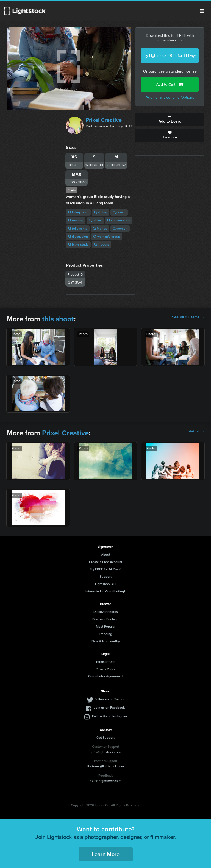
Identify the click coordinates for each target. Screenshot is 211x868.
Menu (202, 11)
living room (78, 212)
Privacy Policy (106, 669)
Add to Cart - (170, 84)
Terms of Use (105, 662)
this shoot (58, 319)
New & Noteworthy (106, 641)
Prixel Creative (104, 120)
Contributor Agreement (105, 676)
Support (106, 577)
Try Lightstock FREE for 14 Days (170, 56)
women (120, 229)
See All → (196, 431)
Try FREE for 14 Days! (105, 569)
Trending (105, 634)
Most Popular (106, 627)
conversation (119, 220)
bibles (95, 220)
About (106, 555)
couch (119, 212)
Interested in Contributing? (105, 591)
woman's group (107, 237)
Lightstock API (106, 584)
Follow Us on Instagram (109, 716)
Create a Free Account (106, 562)
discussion (78, 237)
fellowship (78, 229)
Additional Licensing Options (170, 97)
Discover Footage (105, 619)
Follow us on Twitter (109, 699)
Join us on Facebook (109, 708)
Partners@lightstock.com (106, 766)
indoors (102, 244)
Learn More (106, 854)
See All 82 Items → (188, 317)
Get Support (105, 738)
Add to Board (170, 119)
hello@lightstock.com (106, 781)
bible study (78, 244)
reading (76, 220)
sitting (101, 212)
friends (100, 229)
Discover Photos (106, 612)
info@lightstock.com (106, 752)
